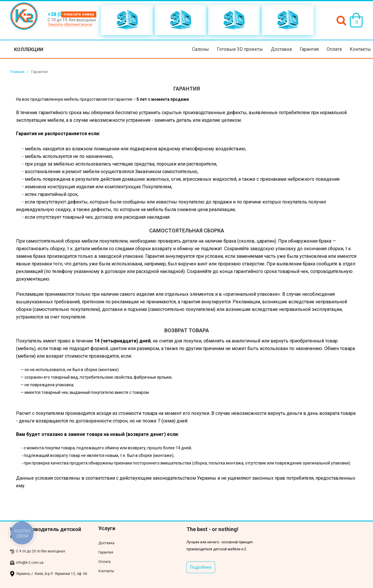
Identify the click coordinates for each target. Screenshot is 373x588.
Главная (17, 72)
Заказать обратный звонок (70, 25)
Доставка (281, 49)
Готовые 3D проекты (240, 49)
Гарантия (309, 49)
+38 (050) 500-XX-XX (72, 14)
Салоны (201, 49)
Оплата (334, 49)
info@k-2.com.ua (30, 563)
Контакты (360, 49)
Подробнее (201, 567)
